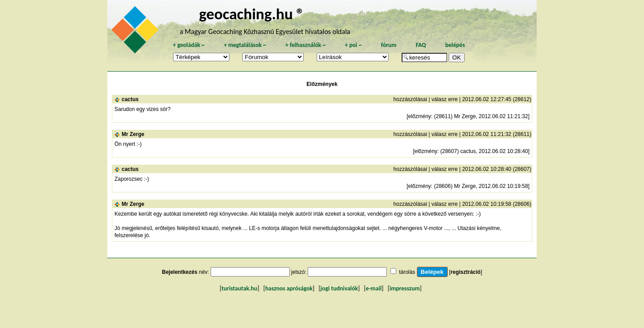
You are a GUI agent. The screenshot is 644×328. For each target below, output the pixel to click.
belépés (455, 45)
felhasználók (305, 45)
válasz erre (445, 99)
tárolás (407, 272)
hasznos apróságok (289, 288)
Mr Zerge (133, 134)
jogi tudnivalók (339, 288)
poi (353, 45)
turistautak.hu (239, 288)
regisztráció (465, 272)
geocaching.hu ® (252, 14)
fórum (389, 45)
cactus (130, 99)
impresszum (405, 288)
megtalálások (245, 45)
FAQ (421, 45)
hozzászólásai (410, 99)
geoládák (189, 45)
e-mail (374, 288)
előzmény (419, 116)
